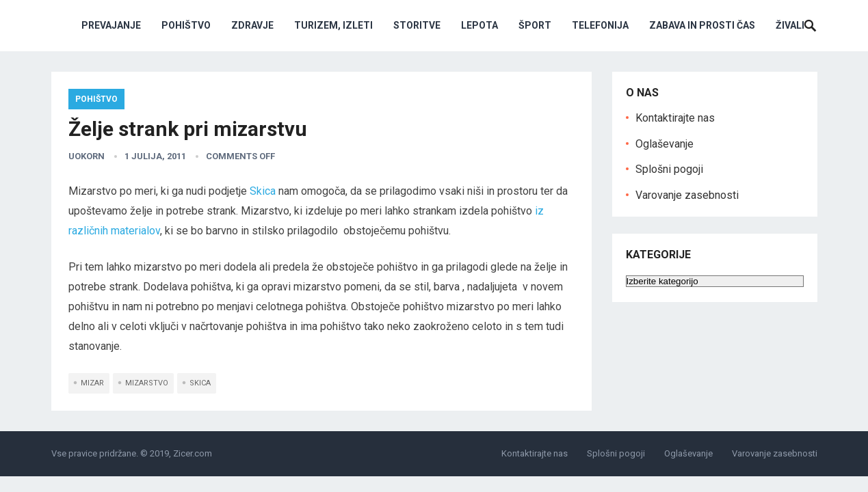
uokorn (87, 156)
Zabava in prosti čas (702, 25)
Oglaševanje (665, 144)
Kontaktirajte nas (675, 118)
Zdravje (252, 25)
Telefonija (600, 25)
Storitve (417, 25)
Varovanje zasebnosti (687, 195)
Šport (535, 25)
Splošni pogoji (669, 169)
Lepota (479, 25)
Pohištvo (186, 25)
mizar (92, 383)
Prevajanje (111, 25)
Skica (263, 191)
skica (200, 383)
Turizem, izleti (333, 25)
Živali (790, 25)
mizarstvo (147, 383)
